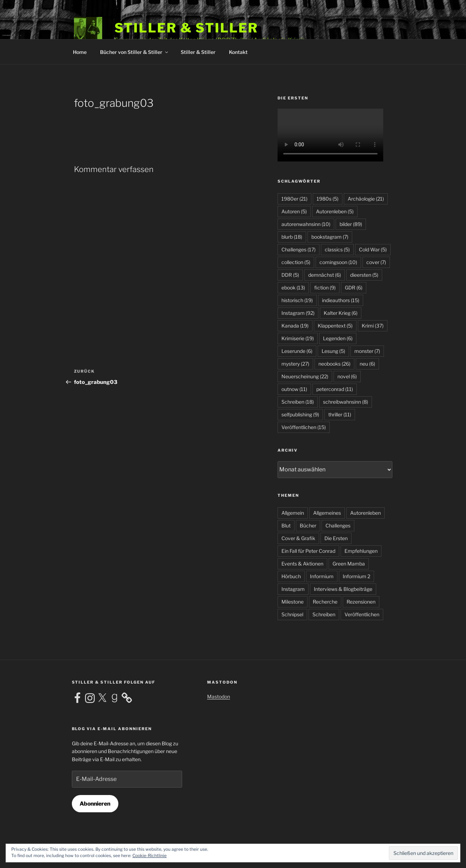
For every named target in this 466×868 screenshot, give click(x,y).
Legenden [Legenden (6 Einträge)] (338, 338)
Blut (286, 525)
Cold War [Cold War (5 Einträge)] (373, 249)
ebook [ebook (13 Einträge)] (293, 288)
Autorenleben (365, 513)
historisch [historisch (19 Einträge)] (297, 300)
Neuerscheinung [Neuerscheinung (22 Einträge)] (305, 376)
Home (80, 52)
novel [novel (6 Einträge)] (347, 376)
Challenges (338, 525)
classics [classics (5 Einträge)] (337, 249)
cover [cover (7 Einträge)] (376, 262)
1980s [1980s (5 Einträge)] (328, 199)
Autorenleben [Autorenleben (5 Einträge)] (335, 211)
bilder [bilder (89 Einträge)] (351, 224)
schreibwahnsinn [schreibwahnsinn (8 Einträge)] (346, 402)
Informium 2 (356, 576)
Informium (322, 576)
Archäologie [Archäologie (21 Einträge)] (366, 199)
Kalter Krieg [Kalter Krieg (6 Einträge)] (341, 313)
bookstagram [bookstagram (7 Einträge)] (330, 237)
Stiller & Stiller (186, 28)
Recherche (325, 602)
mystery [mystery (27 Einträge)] (295, 364)
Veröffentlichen (362, 614)
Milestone (293, 602)
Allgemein (293, 513)
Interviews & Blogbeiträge (343, 589)
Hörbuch (291, 576)
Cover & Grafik (298, 538)
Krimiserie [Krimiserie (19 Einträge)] (298, 338)
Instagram (293, 589)
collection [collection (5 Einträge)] (296, 262)
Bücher (308, 525)
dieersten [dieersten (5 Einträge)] (364, 275)
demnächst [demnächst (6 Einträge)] (325, 275)
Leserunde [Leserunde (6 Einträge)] (297, 351)
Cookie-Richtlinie (150, 855)
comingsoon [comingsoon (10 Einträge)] (338, 262)
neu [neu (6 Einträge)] (367, 364)
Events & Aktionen (302, 564)
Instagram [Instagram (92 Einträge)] (298, 313)
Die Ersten (336, 538)
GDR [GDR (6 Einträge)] (354, 288)
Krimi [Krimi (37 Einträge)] (373, 326)
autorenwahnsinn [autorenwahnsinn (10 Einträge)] (306, 224)
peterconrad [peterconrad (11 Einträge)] (335, 389)
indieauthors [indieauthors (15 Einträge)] (341, 300)
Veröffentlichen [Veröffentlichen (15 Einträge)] (304, 427)
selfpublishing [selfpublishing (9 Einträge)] (300, 414)
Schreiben (324, 614)
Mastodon (219, 696)
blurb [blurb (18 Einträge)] (292, 237)
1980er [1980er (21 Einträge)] (294, 199)
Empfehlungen (361, 551)
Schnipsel (292, 614)
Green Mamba (349, 564)
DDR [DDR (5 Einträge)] (290, 275)
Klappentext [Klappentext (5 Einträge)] (335, 326)
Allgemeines (327, 513)
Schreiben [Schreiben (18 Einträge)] (298, 402)
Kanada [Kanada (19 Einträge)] (295, 326)
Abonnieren (95, 804)
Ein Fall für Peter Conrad (308, 551)
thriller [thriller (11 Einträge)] (340, 414)
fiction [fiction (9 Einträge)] (325, 288)
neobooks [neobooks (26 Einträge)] (334, 364)
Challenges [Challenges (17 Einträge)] (299, 249)
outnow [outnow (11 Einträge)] (294, 389)
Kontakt (238, 52)
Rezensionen (361, 602)
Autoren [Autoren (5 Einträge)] (294, 211)
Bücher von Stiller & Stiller (135, 52)
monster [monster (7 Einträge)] (367, 351)
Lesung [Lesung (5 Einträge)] (333, 351)
